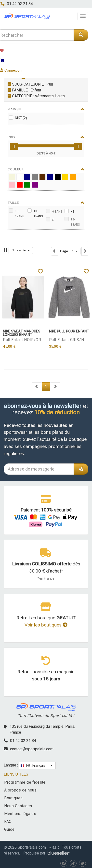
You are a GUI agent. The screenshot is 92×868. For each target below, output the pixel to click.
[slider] (14, 146)
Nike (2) (21, 118)
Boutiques (13, 798)
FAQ (8, 822)
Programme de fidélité (25, 782)
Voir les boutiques (46, 625)
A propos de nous (20, 790)
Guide (9, 829)
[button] (21, 251)
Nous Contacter (18, 806)
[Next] (37, 387)
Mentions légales (20, 814)
